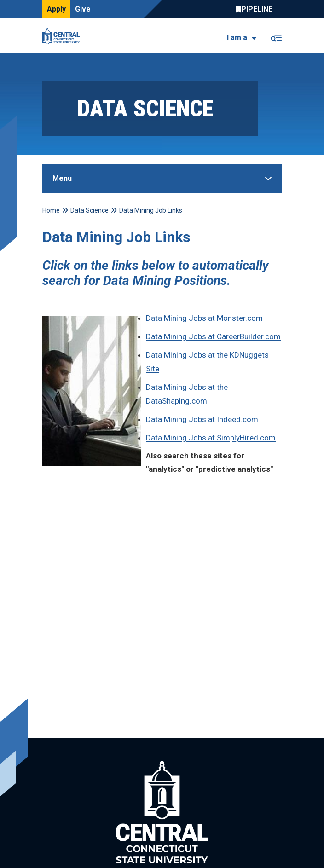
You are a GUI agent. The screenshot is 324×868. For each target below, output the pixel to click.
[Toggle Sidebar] (162, 178)
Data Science (90, 210)
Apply (56, 9)
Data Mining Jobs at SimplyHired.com (211, 438)
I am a (237, 38)
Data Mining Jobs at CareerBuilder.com (213, 336)
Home (51, 210)
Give (83, 9)
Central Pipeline (256, 9)
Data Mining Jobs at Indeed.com (202, 419)
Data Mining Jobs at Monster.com (204, 318)
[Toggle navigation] (276, 36)
